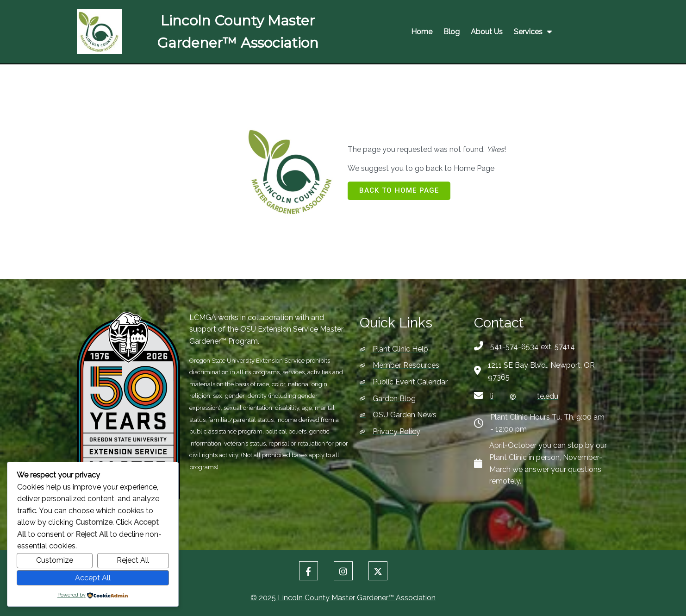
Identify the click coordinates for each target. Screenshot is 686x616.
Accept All (93, 578)
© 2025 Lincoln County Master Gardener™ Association (343, 598)
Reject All (133, 560)
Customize (55, 560)
